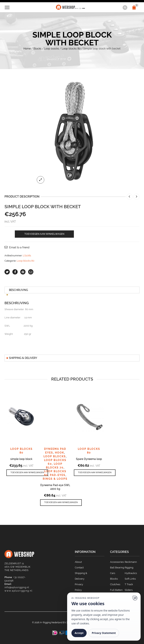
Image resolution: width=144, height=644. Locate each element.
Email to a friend (19, 247)
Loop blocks (52, 48)
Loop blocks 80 (71, 48)
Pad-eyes (58, 475)
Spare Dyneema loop (89, 459)
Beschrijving (18, 290)
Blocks (37, 48)
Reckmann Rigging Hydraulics (131, 567)
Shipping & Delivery (23, 358)
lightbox (40, 180)
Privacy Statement (104, 633)
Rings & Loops (55, 479)
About (78, 562)
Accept (79, 633)
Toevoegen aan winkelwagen (44, 234)
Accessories (117, 562)
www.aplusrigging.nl (18, 591)
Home (27, 48)
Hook (60, 452)
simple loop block (21, 459)
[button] (27, 472)
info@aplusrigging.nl (17, 587)
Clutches (115, 584)
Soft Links (130, 579)
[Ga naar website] (135, 598)
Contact (79, 567)
